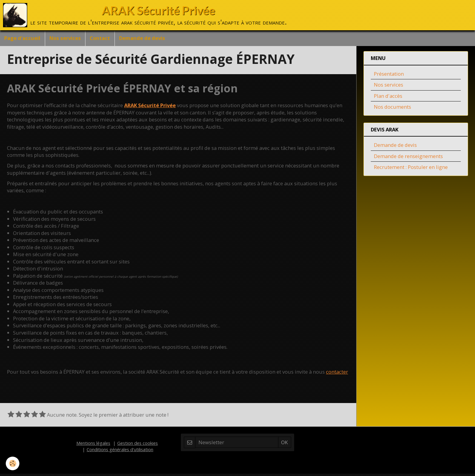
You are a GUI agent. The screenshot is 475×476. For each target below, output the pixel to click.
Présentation (389, 76)
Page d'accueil (23, 38)
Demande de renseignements (408, 159)
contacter (337, 374)
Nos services (66, 38)
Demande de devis (144, 38)
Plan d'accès (388, 98)
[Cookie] (13, 463)
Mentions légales (93, 445)
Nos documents (392, 109)
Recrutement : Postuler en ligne (411, 169)
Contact (101, 38)
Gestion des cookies (138, 445)
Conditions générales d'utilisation (120, 452)
